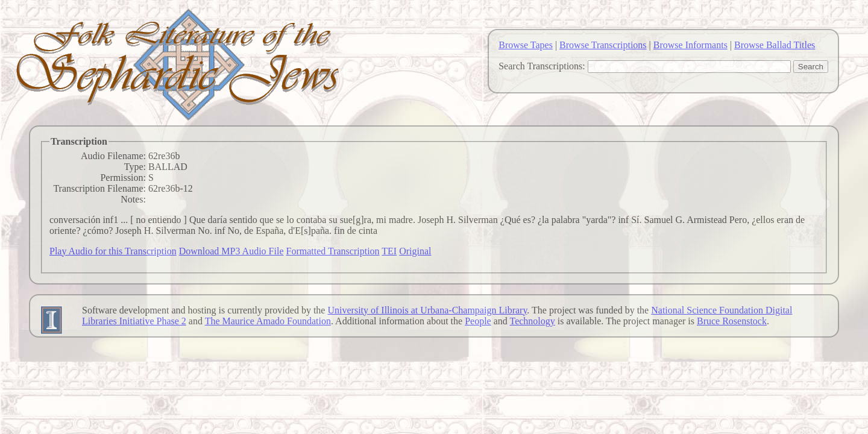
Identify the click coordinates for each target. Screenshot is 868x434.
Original (415, 251)
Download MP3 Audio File (231, 251)
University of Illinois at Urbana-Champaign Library (427, 310)
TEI (389, 251)
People (478, 321)
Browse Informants (690, 45)
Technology (533, 321)
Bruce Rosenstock (732, 321)
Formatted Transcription (332, 251)
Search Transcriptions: (542, 66)
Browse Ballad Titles (775, 45)
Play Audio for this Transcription (113, 251)
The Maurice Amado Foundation (268, 321)
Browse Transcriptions (603, 45)
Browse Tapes (526, 45)
